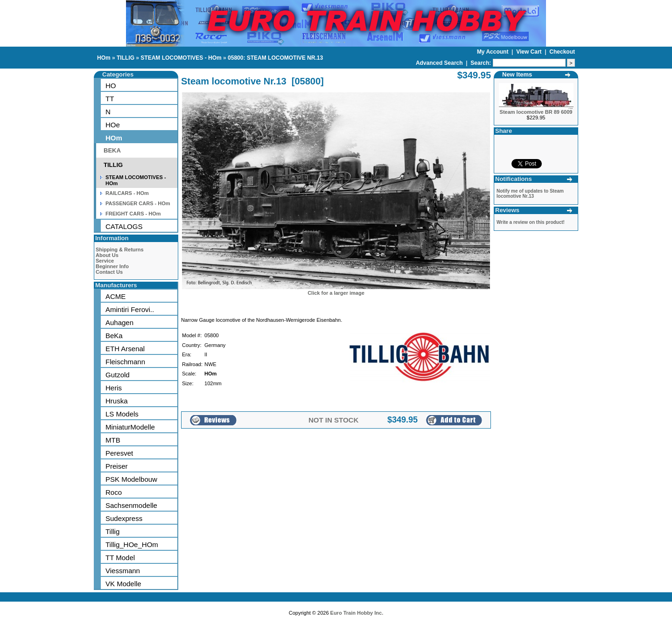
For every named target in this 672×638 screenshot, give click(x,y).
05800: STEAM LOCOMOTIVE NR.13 (275, 58)
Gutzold (118, 375)
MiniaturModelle (130, 427)
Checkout (562, 52)
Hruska (117, 401)
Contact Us (109, 272)
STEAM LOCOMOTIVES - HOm (181, 58)
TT (110, 99)
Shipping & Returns (120, 250)
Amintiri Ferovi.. (130, 309)
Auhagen (119, 322)
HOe (113, 125)
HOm (104, 58)
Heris (114, 388)
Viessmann (123, 571)
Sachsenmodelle (131, 505)
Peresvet (119, 453)
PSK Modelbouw (131, 479)
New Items (517, 74)
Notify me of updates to (530, 194)
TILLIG (126, 58)
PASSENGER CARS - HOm (138, 203)
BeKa (114, 336)
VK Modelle (123, 584)
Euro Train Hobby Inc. (357, 613)
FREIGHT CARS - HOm (133, 214)
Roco (114, 492)
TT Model (120, 558)
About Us (107, 255)
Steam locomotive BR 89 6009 (536, 112)
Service (105, 261)
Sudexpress (124, 518)
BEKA (112, 150)
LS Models (122, 414)
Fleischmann (125, 362)
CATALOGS (124, 226)
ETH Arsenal (125, 349)
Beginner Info (112, 266)
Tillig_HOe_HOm (132, 544)
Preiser (117, 466)
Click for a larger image (336, 293)
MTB (113, 440)
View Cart (530, 52)
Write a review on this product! (531, 222)
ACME (115, 296)
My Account (493, 52)
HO (111, 86)
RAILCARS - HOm (127, 193)
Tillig (112, 531)
